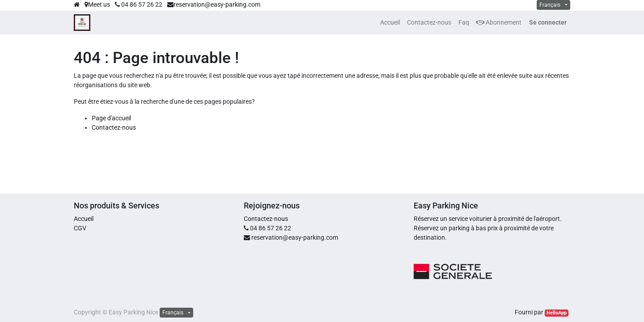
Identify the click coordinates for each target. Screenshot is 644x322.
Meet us (97, 4)
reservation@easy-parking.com (217, 4)
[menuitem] (390, 23)
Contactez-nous (114, 127)
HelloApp (557, 313)
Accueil (84, 219)
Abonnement (499, 22)
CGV (80, 228)
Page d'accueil (111, 118)
